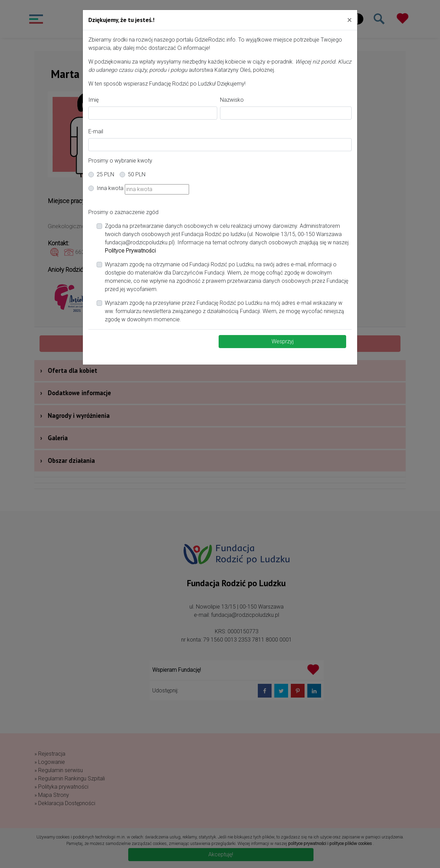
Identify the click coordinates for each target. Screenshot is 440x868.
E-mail (96, 131)
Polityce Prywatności (130, 251)
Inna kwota (110, 188)
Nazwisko (232, 100)
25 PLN (105, 174)
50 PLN (137, 174)
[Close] (349, 20)
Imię (93, 100)
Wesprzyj (283, 341)
